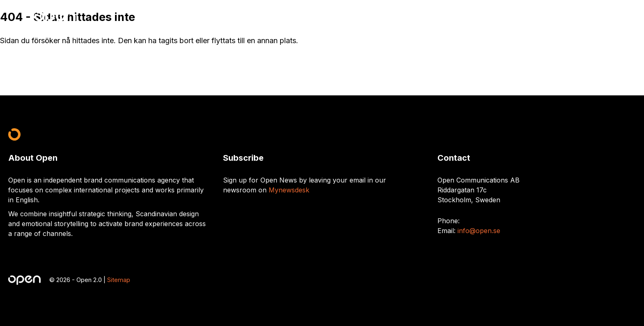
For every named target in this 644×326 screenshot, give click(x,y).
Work (562, 17)
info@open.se (479, 231)
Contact (593, 17)
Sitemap (119, 280)
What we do (525, 17)
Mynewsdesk (289, 190)
